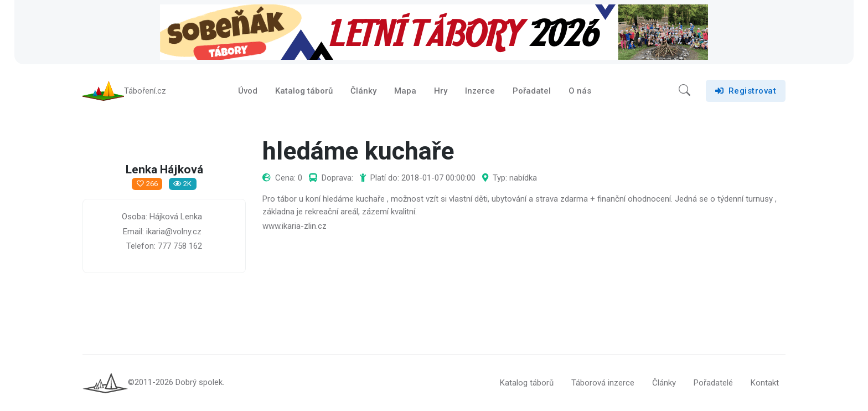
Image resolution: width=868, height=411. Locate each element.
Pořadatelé (713, 383)
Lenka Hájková (164, 170)
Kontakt (765, 383)
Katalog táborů (304, 91)
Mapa (405, 91)
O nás (580, 91)
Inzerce (480, 91)
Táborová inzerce (603, 383)
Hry (441, 91)
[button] (684, 91)
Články (363, 91)
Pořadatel (532, 91)
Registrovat (746, 91)
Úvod (248, 91)
